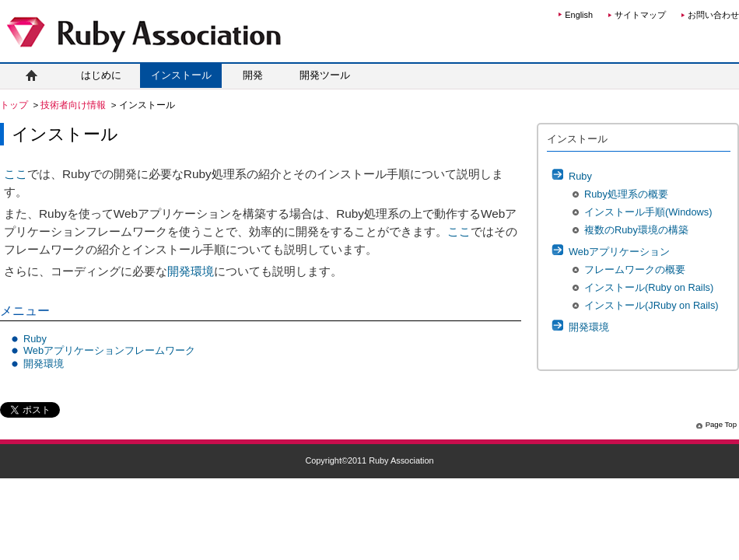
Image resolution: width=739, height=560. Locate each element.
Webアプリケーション (619, 252)
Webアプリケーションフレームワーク (109, 350)
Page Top (721, 424)
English (579, 15)
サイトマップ (640, 15)
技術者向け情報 (74, 105)
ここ (16, 174)
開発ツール (325, 75)
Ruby (35, 339)
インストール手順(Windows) (648, 212)
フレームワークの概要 (635, 269)
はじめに (101, 75)
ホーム (31, 76)
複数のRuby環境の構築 (636, 230)
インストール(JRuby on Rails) (651, 305)
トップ (15, 105)
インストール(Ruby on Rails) (649, 287)
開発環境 (191, 271)
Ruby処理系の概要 (626, 194)
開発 (253, 75)
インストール (181, 75)
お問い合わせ (713, 15)
